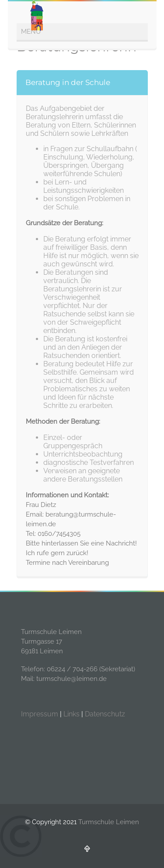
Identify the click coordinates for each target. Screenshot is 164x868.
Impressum (40, 714)
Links (72, 714)
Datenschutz (105, 714)
